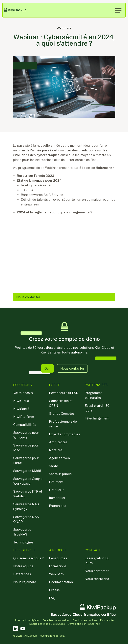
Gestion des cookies (85, 620)
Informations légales (27, 620)
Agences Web (59, 458)
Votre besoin (23, 393)
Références (22, 574)
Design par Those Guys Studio (47, 624)
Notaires (56, 450)
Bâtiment (56, 482)
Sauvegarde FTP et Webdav (28, 494)
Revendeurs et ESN (64, 393)
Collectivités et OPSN (61, 403)
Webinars (64, 28)
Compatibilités (25, 425)
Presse (54, 590)
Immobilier (57, 498)
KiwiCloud (21, 401)
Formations (58, 566)
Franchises (58, 506)
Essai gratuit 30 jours (97, 408)
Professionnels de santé (63, 424)
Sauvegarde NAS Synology (26, 506)
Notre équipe (23, 566)
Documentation (61, 582)
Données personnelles (56, 620)
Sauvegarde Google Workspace (28, 481)
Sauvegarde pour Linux (26, 460)
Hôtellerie (57, 490)
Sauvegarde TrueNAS (22, 532)
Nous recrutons (97, 579)
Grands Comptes (62, 414)
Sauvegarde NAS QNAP (26, 519)
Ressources (58, 558)
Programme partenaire (94, 395)
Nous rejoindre (25, 582)
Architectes (58, 442)
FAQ (52, 598)
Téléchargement (97, 418)
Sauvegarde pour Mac (26, 448)
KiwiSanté (21, 409)
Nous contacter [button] (72, 368)
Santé (53, 466)
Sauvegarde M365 (27, 471)
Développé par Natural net (84, 624)
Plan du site (107, 620)
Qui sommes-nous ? (28, 558)
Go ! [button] (47, 368)
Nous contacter (28, 297)
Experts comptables (64, 434)
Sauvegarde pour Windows (26, 435)
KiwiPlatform (24, 417)
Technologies (23, 542)
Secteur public (60, 474)
